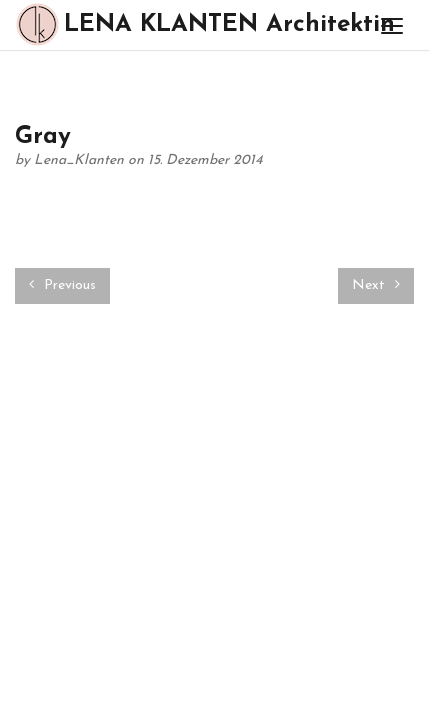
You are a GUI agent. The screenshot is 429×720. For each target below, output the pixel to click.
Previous (62, 285)
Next (376, 285)
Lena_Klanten (81, 160)
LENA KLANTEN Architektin (182, 24)
